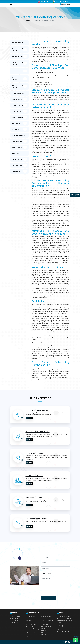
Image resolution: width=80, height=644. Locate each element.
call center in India (63, 631)
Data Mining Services (19, 111)
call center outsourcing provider (59, 257)
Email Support (19, 123)
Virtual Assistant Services (19, 79)
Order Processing (19, 99)
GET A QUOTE (75, 195)
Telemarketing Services (19, 141)
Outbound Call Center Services (38, 432)
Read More (29, 418)
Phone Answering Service (35, 453)
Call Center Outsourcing (14, 622)
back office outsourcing (49, 206)
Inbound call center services (43, 71)
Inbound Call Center (18, 43)
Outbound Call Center (18, 135)
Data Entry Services (19, 105)
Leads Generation (19, 147)
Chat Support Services (34, 497)
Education (29, 627)
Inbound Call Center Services (37, 410)
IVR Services (15, 153)
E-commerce (46, 627)
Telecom (44, 624)
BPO (59, 629)
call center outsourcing (61, 626)
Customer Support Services (19, 50)
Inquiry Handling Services (19, 71)
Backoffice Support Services (37, 519)
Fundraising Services (45, 634)
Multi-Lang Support (19, 165)
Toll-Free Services (19, 159)
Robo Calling (19, 171)
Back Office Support (63, 621)
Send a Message (49, 598)
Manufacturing (46, 616)
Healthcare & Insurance (30, 617)
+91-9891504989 (60, 2)
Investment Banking (32, 629)
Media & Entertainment (30, 621)
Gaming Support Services (19, 86)
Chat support (19, 129)
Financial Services (32, 637)
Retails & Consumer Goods (48, 621)
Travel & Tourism (31, 624)
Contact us (14, 618)
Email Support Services (34, 476)
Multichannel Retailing (45, 630)
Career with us (15, 616)
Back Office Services (18, 93)
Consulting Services (32, 633)
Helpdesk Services (19, 56)
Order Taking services (19, 117)
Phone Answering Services (19, 63)
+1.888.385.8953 (45, 2)
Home (29, 21)
